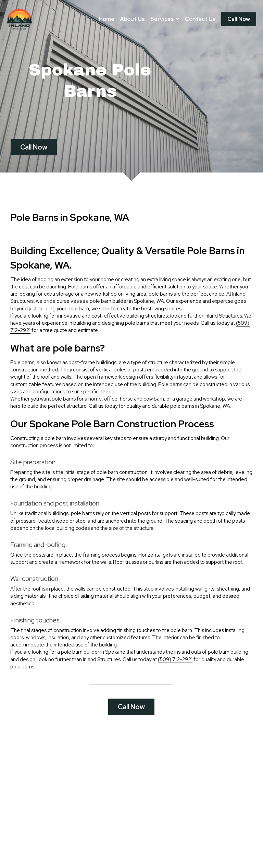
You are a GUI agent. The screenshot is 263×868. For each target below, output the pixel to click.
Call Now (239, 19)
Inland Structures (223, 320)
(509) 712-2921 (175, 664)
